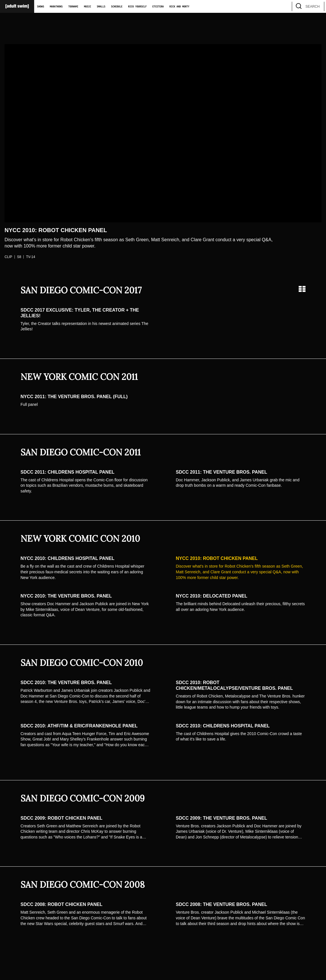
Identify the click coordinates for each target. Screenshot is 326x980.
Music (88, 7)
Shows (41, 7)
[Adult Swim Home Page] (17, 6)
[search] (317, 6)
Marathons (56, 7)
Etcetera (158, 7)
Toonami (73, 7)
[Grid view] (302, 289)
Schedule (117, 7)
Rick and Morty (179, 7)
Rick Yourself (137, 7)
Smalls (101, 7)
